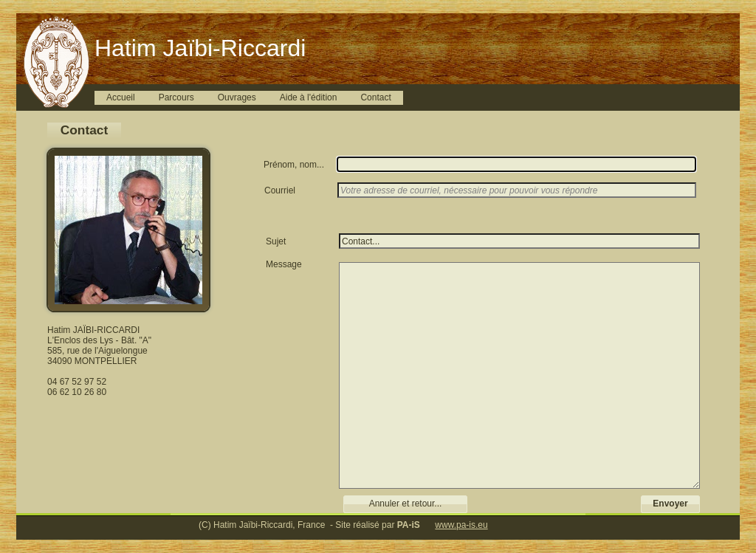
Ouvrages (237, 97)
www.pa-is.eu (461, 525)
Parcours (176, 97)
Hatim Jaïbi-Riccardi (200, 48)
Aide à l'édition (309, 97)
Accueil (121, 97)
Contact (375, 97)
